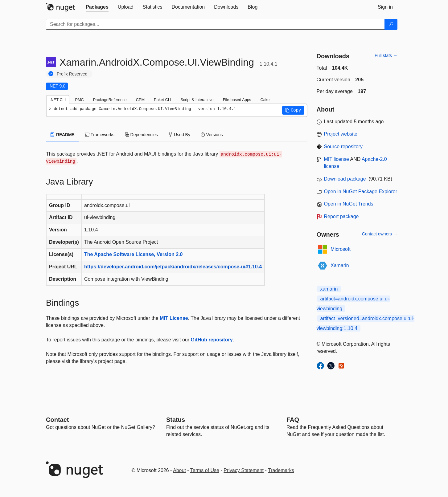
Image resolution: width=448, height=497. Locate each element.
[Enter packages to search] (215, 24)
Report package (341, 216)
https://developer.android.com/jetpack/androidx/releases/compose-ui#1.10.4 (173, 267)
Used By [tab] (179, 135)
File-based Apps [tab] (237, 100)
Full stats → (386, 55)
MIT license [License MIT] (337, 159)
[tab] (97, 7)
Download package (345, 179)
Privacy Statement (244, 470)
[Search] (391, 24)
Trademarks (281, 470)
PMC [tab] (79, 100)
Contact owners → (380, 234)
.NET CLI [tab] (58, 100)
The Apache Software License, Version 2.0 (134, 254)
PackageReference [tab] (110, 100)
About (179, 470)
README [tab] (63, 135)
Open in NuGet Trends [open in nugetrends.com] (349, 204)
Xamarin (340, 265)
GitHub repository (212, 340)
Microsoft (341, 249)
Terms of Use (205, 470)
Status (176, 420)
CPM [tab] (140, 100)
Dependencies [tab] (141, 135)
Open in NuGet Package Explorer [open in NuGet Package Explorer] (361, 191)
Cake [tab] (265, 100)
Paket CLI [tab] (162, 100)
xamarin (329, 289)
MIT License (174, 318)
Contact (57, 420)
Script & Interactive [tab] (197, 100)
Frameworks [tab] (100, 135)
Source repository (343, 147)
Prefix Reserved (72, 74)
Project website (341, 134)
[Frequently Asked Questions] (293, 420)
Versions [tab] (212, 135)
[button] (293, 110)
